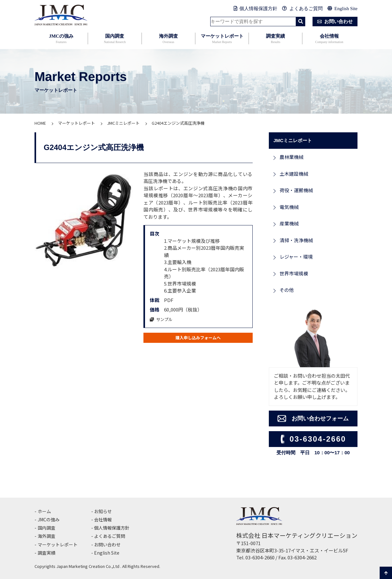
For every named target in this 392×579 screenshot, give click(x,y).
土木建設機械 (294, 174)
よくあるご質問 (302, 9)
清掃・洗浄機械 (296, 240)
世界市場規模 (294, 273)
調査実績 (275, 39)
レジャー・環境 (296, 257)
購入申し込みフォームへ (198, 338)
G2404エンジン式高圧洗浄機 (178, 123)
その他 (287, 290)
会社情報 (329, 39)
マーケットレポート (222, 39)
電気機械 (289, 207)
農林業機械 (291, 157)
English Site (342, 9)
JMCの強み (61, 39)
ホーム (45, 511)
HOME (40, 123)
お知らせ (104, 511)
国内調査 (115, 39)
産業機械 (289, 223)
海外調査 (168, 39)
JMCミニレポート (123, 123)
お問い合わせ (334, 22)
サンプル (163, 319)
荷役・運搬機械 (296, 190)
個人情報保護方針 (256, 9)
